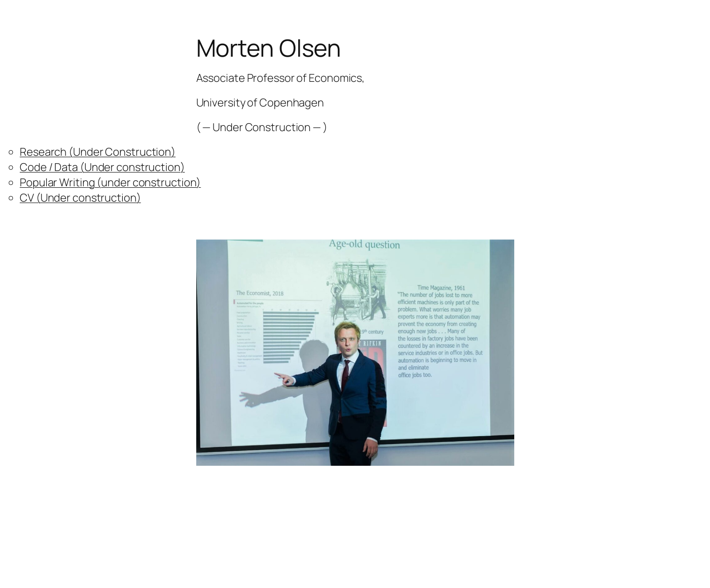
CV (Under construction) (80, 198)
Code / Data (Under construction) (102, 167)
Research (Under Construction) (98, 152)
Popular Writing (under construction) (110, 182)
